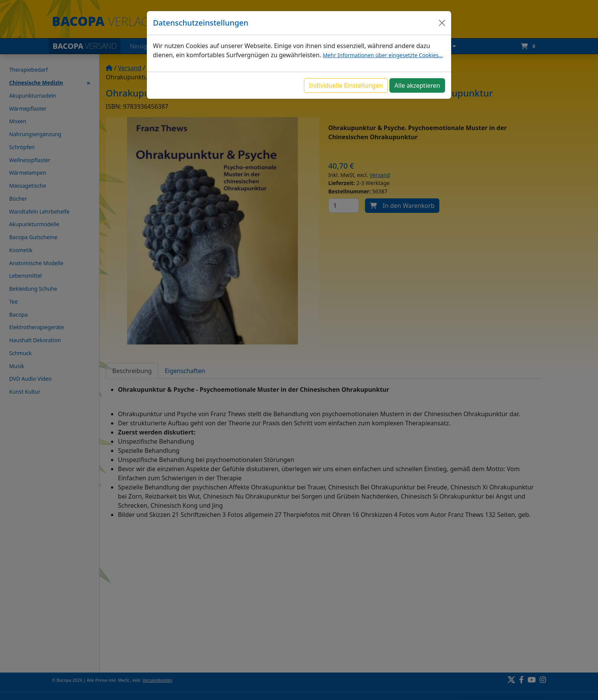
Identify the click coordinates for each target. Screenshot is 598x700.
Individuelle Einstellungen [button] (346, 85)
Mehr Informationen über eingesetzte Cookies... (383, 55)
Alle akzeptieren (417, 85)
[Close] (442, 23)
